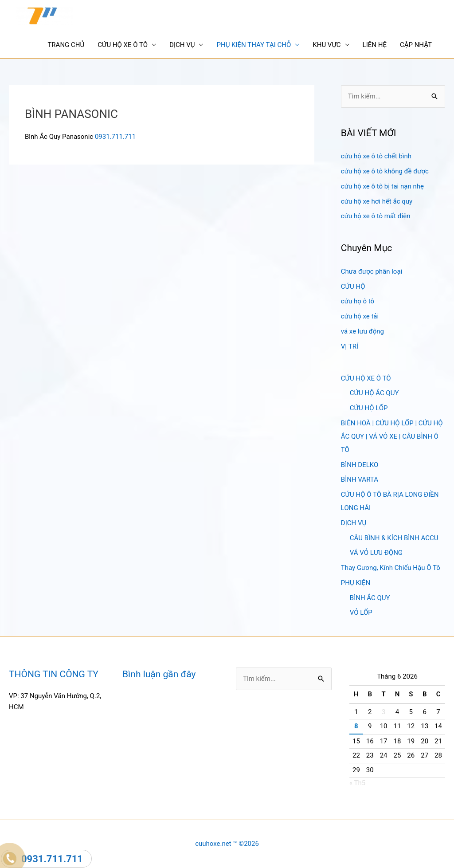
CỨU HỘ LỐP (369, 408)
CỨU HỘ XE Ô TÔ (123, 45)
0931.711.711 (115, 137)
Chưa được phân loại (372, 271)
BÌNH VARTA (360, 479)
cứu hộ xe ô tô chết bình (376, 156)
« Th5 (357, 783)
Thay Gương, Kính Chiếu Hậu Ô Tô (391, 568)
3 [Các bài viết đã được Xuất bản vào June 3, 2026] (384, 712)
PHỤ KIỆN (356, 583)
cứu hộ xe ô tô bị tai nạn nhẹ (382, 186)
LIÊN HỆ (375, 45)
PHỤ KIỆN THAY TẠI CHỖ (254, 45)
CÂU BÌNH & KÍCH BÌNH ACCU (394, 538)
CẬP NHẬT (416, 45)
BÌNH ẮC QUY (370, 598)
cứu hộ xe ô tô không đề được (385, 171)
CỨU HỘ (353, 287)
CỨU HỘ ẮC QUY (374, 393)
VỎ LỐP (361, 613)
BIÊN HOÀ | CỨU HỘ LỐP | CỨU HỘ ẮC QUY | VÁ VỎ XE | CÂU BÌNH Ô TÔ (392, 436)
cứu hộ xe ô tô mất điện (376, 216)
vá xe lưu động (362, 331)
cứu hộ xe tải (360, 316)
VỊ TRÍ (350, 346)
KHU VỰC (327, 45)
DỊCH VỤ (182, 45)
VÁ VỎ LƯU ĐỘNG (376, 553)
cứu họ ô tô (358, 301)
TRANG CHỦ (66, 45)
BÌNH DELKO (360, 465)
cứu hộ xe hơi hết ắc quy (377, 201)
